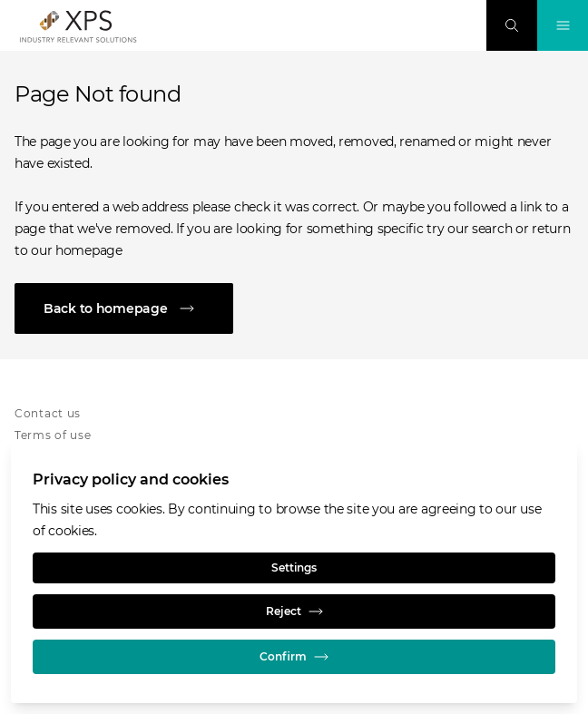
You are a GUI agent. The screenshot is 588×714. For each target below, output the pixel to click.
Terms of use (53, 435)
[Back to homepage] (294, 308)
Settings (294, 567)
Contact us (48, 413)
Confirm (294, 657)
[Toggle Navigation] (563, 25)
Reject (294, 611)
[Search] (512, 25)
